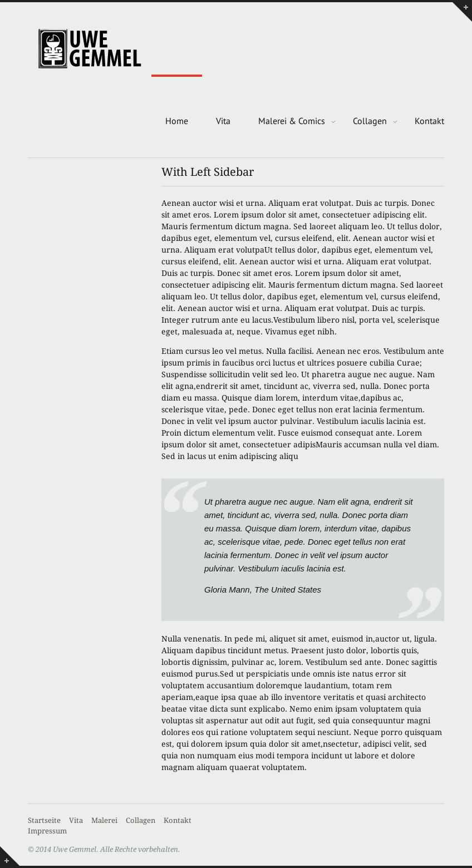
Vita (223, 121)
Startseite (44, 820)
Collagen (370, 121)
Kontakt (429, 121)
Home (177, 121)
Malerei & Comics (292, 121)
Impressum (47, 831)
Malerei (104, 820)
